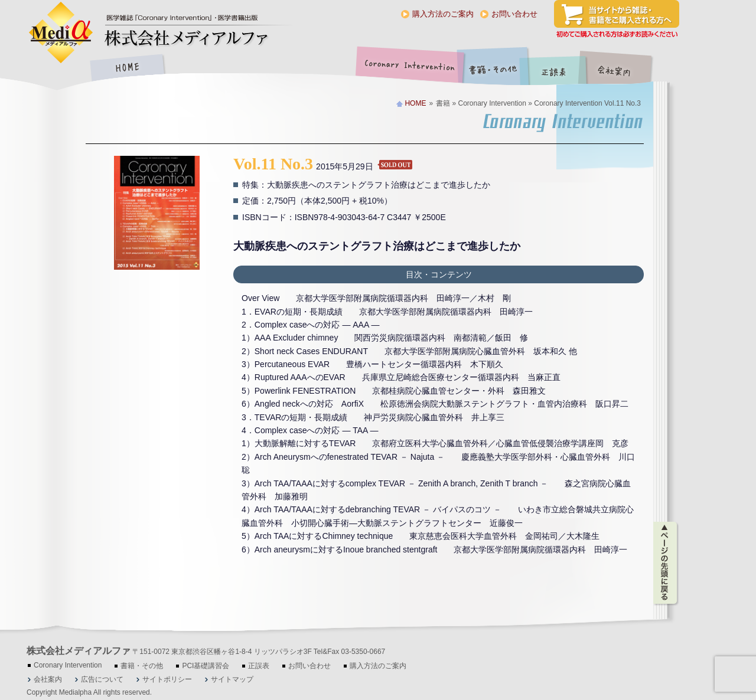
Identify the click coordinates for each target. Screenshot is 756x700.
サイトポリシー (167, 679)
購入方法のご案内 (443, 14)
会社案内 (623, 69)
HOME (127, 69)
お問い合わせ (514, 14)
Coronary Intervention (408, 69)
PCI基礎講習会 (206, 666)
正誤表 (555, 69)
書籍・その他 (493, 69)
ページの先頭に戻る (666, 563)
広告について (102, 679)
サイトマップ (232, 679)
